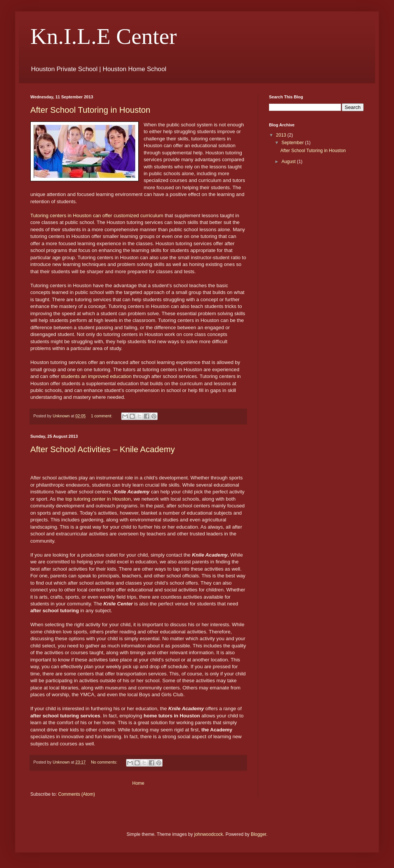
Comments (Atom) (76, 794)
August (289, 162)
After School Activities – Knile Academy (103, 449)
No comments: (105, 762)
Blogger (259, 834)
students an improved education (96, 376)
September (293, 143)
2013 (282, 135)
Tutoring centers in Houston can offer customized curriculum (97, 215)
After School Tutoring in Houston (90, 110)
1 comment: (102, 416)
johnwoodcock (209, 834)
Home (138, 783)
